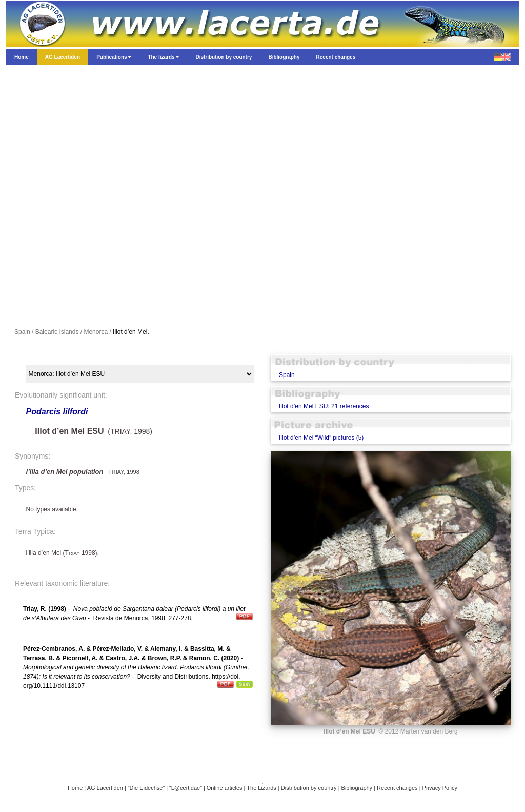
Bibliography (357, 788)
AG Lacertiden (105, 788)
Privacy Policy (440, 788)
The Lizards (261, 788)
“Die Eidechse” (146, 788)
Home (75, 788)
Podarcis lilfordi (57, 412)
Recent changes (397, 788)
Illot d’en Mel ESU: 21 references (324, 406)
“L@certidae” (186, 788)
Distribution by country (309, 788)
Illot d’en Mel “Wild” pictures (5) (321, 438)
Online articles (225, 788)
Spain (287, 375)
